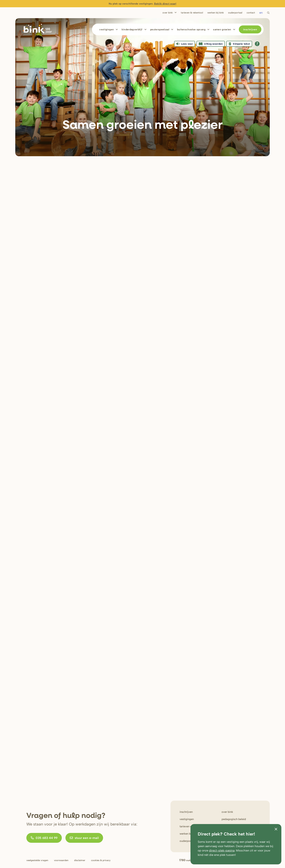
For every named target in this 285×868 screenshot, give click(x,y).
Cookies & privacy (101, 860)
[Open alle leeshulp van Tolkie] (257, 44)
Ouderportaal (235, 13)
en (261, 13)
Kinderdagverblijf (132, 30)
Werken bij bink (216, 13)
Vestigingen (107, 30)
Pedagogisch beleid (234, 819)
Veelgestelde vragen (37, 860)
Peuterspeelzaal (160, 30)
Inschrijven (250, 30)
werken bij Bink (189, 834)
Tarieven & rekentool (192, 13)
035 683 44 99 (44, 838)
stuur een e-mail (84, 838)
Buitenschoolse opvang (191, 30)
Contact (251, 13)
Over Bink (168, 13)
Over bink (227, 812)
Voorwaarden (61, 860)
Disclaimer (80, 860)
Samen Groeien (222, 30)
